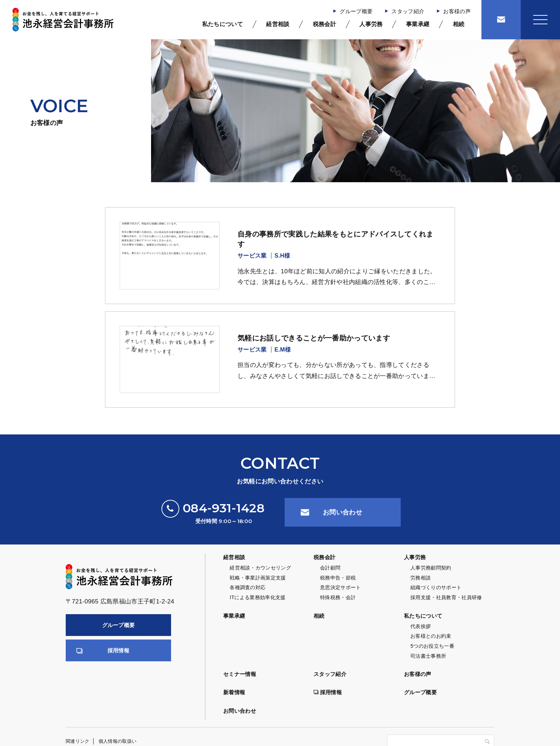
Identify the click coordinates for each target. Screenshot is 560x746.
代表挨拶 (421, 626)
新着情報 (234, 692)
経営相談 (278, 24)
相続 (459, 24)
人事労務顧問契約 (431, 568)
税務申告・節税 (338, 578)
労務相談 (421, 578)
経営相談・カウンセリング (260, 568)
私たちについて (222, 24)
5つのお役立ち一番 (432, 646)
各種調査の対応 (247, 587)
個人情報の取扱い (118, 741)
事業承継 (418, 24)
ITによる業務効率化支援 (257, 597)
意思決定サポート (341, 587)
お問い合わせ (342, 512)
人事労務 (371, 24)
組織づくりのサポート (436, 587)
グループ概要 (356, 11)
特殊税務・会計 (338, 597)
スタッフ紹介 (408, 11)
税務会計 (324, 24)
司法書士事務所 (428, 656)
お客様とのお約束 (431, 636)
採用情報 (118, 650)
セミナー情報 (240, 674)
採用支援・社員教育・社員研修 (446, 597)
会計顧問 (330, 568)
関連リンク (78, 741)
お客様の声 (457, 11)
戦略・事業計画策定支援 (258, 578)
